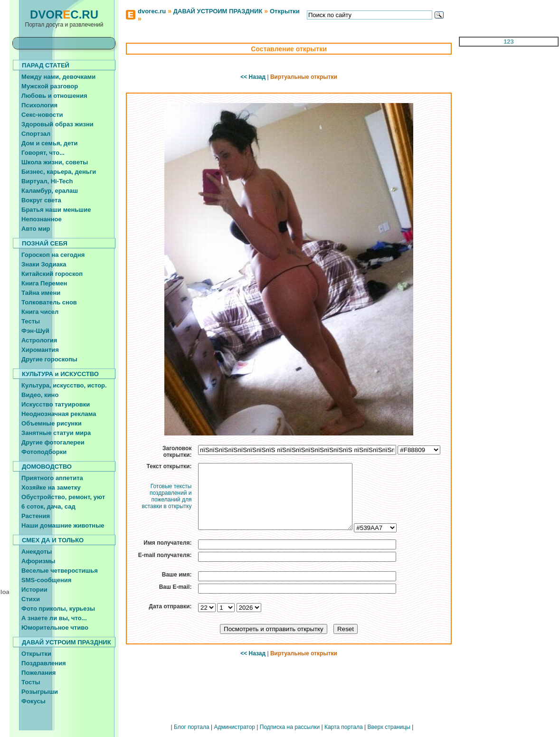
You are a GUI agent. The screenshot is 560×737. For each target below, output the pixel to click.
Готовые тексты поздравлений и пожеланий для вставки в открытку (166, 496)
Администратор (234, 727)
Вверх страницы (389, 727)
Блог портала (192, 727)
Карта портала (344, 727)
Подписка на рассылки (290, 727)
